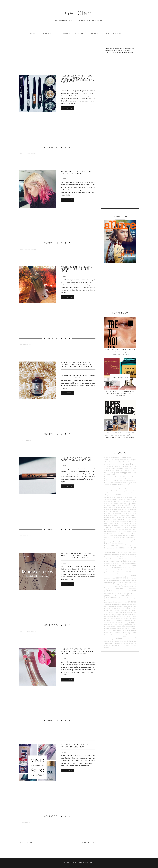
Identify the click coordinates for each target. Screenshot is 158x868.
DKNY (113, 507)
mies (135, 572)
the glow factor (109, 627)
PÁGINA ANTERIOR (88, 843)
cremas (107, 501)
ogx (130, 583)
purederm (112, 606)
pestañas (132, 591)
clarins (114, 493)
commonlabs (132, 495)
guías (126, 527)
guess (123, 528)
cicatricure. (107, 493)
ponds (120, 600)
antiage (116, 464)
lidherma (108, 555)
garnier (129, 523)
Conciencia (108, 499)
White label (126, 645)
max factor (108, 568)
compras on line (130, 497)
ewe (113, 517)
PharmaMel (108, 594)
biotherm (122, 479)
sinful (131, 616)
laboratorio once (109, 550)
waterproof (107, 645)
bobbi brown (123, 481)
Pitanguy (134, 598)
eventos (108, 517)
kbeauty (116, 542)
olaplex (106, 585)
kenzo (121, 542)
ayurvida (127, 469)
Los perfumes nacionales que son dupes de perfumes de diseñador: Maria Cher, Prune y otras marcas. (120, 435)
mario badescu (109, 564)
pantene (116, 587)
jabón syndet (131, 540)
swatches (117, 623)
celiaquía (133, 487)
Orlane (127, 585)
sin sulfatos (118, 616)
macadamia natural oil (129, 557)
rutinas (134, 610)
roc (113, 610)
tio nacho (113, 629)
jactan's (106, 542)
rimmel (107, 610)
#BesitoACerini (109, 458)
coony (114, 499)
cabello (108, 485)
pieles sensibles (124, 598)
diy (110, 507)
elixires (134, 511)
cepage (113, 489)
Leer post (67, 108)
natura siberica (110, 578)
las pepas (124, 553)
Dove (129, 507)
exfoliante (132, 517)
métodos (123, 570)
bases (107, 470)
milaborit (107, 574)
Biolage (112, 479)
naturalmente (121, 578)
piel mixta (113, 596)
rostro (121, 610)
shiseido (131, 614)
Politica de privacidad (100, 33)
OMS (118, 585)
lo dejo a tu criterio (128, 555)
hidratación (131, 533)
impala (106, 538)
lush (109, 557)
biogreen (107, 479)
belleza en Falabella (123, 475)
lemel (134, 553)
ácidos (129, 458)
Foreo (106, 523)
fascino (113, 522)
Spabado (119, 620)
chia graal (124, 491)
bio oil (122, 477)
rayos (130, 606)
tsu (112, 635)
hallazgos (115, 530)
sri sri (134, 621)
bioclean (127, 477)
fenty (119, 522)
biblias (113, 477)
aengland (124, 460)
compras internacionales (114, 497)
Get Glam (79, 13)
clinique (133, 493)
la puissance (109, 548)
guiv (130, 528)
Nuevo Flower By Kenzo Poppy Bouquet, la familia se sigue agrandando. (77, 651)
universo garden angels (113, 637)
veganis (113, 639)
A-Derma (118, 458)
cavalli (113, 487)
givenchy (108, 527)
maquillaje (121, 561)
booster (130, 481)
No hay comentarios (27, 154)
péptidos (132, 589)
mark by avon (117, 564)
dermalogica (108, 505)
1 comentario (24, 727)
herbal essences (127, 532)
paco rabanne (108, 587)
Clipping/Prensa (64, 33)
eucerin (133, 515)
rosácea (117, 610)
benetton (107, 477)
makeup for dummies (112, 559)
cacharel (126, 485)
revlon (133, 608)
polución (107, 600)
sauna (116, 612)
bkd (132, 479)
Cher (118, 491)
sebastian (130, 612)
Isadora (116, 540)
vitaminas (132, 641)
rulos (129, 610)
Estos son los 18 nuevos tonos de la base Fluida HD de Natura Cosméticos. (78, 556)
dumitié (107, 509)
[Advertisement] (57, 60)
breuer (107, 483)
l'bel (135, 544)
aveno (118, 469)
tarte (123, 623)
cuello (123, 501)
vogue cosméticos (127, 643)
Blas (135, 479)
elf (129, 511)
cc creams (125, 487)
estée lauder (126, 515)
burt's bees (125, 483)
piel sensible (131, 596)
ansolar (134, 462)
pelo (126, 589)
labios (134, 548)
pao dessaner (123, 587)
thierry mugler (126, 627)
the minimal (118, 627)
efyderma (133, 509)
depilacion (124, 503)
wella (119, 645)
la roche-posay (123, 548)
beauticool (127, 471)
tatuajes (127, 623)
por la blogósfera (129, 600)
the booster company (118, 625)
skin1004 (107, 618)
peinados (119, 589)
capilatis (107, 487)
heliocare (114, 532)
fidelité (129, 521)
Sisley (134, 616)
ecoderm (120, 509)
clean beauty (124, 493)
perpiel (117, 591)
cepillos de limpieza (124, 489)
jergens (111, 542)
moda (134, 574)
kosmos (120, 544)
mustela (115, 576)
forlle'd (111, 523)
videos (129, 639)
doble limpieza (121, 507)
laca (122, 550)
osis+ (131, 585)
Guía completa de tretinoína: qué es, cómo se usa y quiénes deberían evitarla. (120, 352)
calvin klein (133, 485)
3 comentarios (25, 345)
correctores (122, 499)
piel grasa (127, 593)
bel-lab (134, 473)
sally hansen (110, 612)
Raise (125, 606)
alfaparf (133, 460)
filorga (134, 521)
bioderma (133, 477)
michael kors (129, 572)
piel (119, 593)
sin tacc (126, 616)
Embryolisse (123, 513)
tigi (131, 627)
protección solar (119, 604)
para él (131, 587)
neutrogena (117, 580)
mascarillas (121, 566)
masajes (113, 566)
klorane (114, 544)
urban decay (132, 637)
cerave (134, 489)
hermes (134, 532)
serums (118, 614)
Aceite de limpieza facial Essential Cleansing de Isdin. (76, 269)
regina (122, 608)
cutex (134, 501)
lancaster (127, 550)
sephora (111, 614)
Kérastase (133, 542)
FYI (125, 523)
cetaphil (107, 491)
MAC (121, 557)
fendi (116, 522)
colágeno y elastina (112, 495)
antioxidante (129, 464)
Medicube (124, 568)
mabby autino (115, 557)
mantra (134, 559)
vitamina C (124, 641)
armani (121, 466)
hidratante (109, 536)
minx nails (115, 574)
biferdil (118, 477)
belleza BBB (110, 475)
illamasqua (121, 536)
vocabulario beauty (112, 643)
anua (116, 466)
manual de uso (110, 561)
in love (111, 538)
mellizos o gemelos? (112, 570)
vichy (124, 639)
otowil (134, 585)
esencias (117, 515)
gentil (134, 523)
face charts (132, 519)
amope (115, 462)
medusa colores (132, 568)
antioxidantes (109, 466)
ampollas (121, 462)
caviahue (118, 487)
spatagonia (127, 621)
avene (114, 468)
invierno (110, 540)
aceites (123, 458)
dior (106, 507)
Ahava (129, 460)
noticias (118, 583)
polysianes (114, 600)
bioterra (116, 479)
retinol (128, 608)
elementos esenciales (120, 511)
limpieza (116, 555)
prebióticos (113, 602)
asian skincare (131, 466)
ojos (134, 582)
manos (129, 559)
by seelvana (132, 483)
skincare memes (115, 619)
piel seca (121, 596)
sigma (111, 616)
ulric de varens (118, 635)
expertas (114, 519)
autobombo (108, 469)
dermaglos (132, 503)
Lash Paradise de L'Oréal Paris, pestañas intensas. (77, 459)
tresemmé (107, 635)
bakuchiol (133, 468)
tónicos (134, 629)
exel (117, 517)
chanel (113, 491)
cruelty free (116, 501)
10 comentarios (25, 823)
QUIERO (120, 606)
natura (133, 576)
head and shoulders (125, 530)
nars (129, 576)
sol (127, 618)
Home (33, 33)
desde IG (127, 505)
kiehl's (106, 544)
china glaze (132, 491)
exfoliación (123, 517)
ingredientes (131, 538)
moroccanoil (108, 576)
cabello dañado (117, 485)
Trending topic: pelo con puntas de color (77, 172)
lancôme (133, 550)
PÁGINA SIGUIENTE (26, 843)
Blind (106, 481)
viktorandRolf (115, 641)
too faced (108, 631)
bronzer (112, 483)
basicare (113, 471)
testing (131, 623)
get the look (126, 525)
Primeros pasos (46, 33)
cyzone (107, 503)
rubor (125, 610)
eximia (107, 519)
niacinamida (126, 580)
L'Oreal (114, 546)
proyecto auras (132, 604)
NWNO (126, 583)
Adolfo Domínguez (115, 460)
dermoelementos (117, 505)
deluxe (116, 503)
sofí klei (123, 619)
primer (125, 602)
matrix (129, 566)
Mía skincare (121, 572)
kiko (110, 544)
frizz (121, 523)
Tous (124, 631)
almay (110, 462)
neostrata (110, 580)
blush (116, 481)
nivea (132, 580)
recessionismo (116, 608)
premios (120, 602)
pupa (106, 606)
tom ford (127, 629)
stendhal (107, 623)
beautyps (123, 473)
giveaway (134, 525)
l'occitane (107, 546)
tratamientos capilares (112, 633)
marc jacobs (132, 561)
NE (133, 578)
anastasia (128, 462)
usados (107, 639)
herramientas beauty (114, 533)
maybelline (116, 568)
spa (113, 621)
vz (135, 643)
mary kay (125, 564)
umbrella (133, 635)
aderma (107, 460)
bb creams (120, 471)
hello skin (119, 532)
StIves (111, 623)
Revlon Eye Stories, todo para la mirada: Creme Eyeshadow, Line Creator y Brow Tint (78, 79)
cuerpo (129, 501)
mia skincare (113, 572)
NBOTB (129, 578)
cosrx (128, 499)
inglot (123, 538)
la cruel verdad (123, 546)
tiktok (134, 627)
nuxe (122, 583)
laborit (118, 550)
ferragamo (124, 522)
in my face (117, 538)
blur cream (111, 481)
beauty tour (115, 473)
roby (110, 610)
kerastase (127, 542)
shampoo (124, 614)
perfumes (108, 591)
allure (106, 462)
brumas (118, 483)
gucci (114, 528)
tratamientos (132, 631)
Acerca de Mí (80, 33)
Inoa (106, 540)
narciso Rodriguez (123, 576)
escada (111, 515)
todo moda (120, 629)
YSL (132, 645)
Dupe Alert (113, 509)
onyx (121, 585)
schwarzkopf (122, 612)
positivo (107, 602)
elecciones (108, 511)
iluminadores (131, 536)
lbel (130, 553)
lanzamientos (112, 552)
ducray (134, 507)
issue (125, 540)
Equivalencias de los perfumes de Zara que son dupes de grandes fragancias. (120, 393)
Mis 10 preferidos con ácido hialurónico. (75, 746)
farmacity (107, 521)
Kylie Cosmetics (129, 544)
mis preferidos (125, 574)
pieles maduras (111, 598)
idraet (115, 536)
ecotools (126, 509)
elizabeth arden (109, 513)
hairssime (107, 530)
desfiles (133, 505)
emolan (130, 513)
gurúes (134, 527)
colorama (125, 495)
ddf (112, 503)
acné (134, 458)
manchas (123, 559)
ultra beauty (126, 635)
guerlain (118, 527)
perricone (124, 591)
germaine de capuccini (112, 525)
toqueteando (117, 631)
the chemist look (130, 625)
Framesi (116, 523)
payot (113, 589)
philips (114, 594)
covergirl (134, 499)
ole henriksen (113, 585)
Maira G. (91, 863)
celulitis (107, 489)
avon (122, 468)
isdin (121, 540)
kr (124, 544)
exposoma (122, 519)
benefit (134, 475)
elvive (117, 513)
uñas (124, 637)
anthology (107, 464)
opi (124, 585)
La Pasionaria (132, 546)
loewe (106, 557)
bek (129, 473)
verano (119, 639)
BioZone (128, 479)
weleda (114, 645)
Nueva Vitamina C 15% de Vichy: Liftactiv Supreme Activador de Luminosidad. (78, 365)
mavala (134, 566)
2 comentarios (25, 440)
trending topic (129, 633)
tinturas (107, 629)
